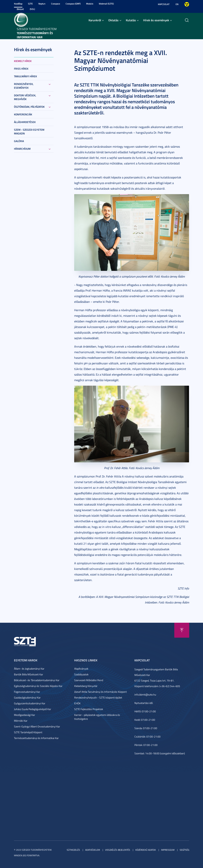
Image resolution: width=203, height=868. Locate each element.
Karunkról (95, 20)
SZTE (30, 4)
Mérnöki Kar (21, 721)
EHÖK (77, 703)
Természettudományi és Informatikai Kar (36, 738)
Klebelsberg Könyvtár (86, 686)
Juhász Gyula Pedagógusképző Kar (33, 709)
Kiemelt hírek (23, 61)
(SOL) (32, 9)
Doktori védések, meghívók (25, 97)
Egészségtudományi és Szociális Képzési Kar (38, 686)
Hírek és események (156, 20)
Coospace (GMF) (73, 4)
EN (177, 4)
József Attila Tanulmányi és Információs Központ (100, 692)
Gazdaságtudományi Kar (27, 697)
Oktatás (113, 20)
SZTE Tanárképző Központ (28, 732)
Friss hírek (21, 69)
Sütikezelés (73, 850)
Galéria (19, 141)
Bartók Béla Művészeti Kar (29, 674)
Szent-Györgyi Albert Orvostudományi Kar (37, 726)
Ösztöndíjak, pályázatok (29, 107)
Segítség (184, 850)
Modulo (90, 4)
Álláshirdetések (25, 122)
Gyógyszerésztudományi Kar (30, 703)
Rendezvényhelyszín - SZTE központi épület (98, 697)
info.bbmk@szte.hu (145, 694)
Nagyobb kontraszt (187, 4)
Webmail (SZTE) (106, 4)
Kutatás (131, 20)
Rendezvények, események (24, 86)
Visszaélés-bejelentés (118, 850)
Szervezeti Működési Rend (89, 680)
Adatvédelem (93, 850)
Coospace (56, 4)
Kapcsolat (164, 4)
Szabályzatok (81, 674)
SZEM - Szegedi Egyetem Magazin (29, 132)
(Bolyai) (20, 9)
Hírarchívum (22, 149)
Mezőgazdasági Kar (25, 715)
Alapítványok (81, 669)
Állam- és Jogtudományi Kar (29, 669)
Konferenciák (23, 114)
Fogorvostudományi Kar (27, 692)
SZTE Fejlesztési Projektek (89, 709)
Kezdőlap (18, 4)
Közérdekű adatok (146, 850)
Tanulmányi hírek (25, 76)
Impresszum (168, 850)
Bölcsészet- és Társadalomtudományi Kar (37, 680)
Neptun (42, 4)
